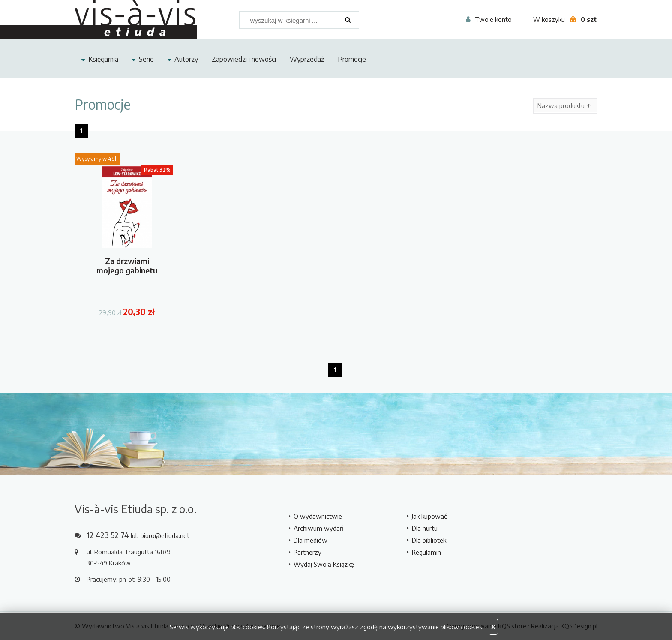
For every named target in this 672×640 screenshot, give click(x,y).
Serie (146, 59)
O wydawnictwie (318, 516)
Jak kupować (429, 516)
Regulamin (426, 552)
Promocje (352, 59)
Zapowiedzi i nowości (244, 59)
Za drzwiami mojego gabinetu (127, 266)
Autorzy (186, 59)
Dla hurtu (425, 528)
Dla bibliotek (429, 540)
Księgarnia (103, 59)
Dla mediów (310, 540)
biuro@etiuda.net (165, 535)
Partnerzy (307, 552)
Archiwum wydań (319, 528)
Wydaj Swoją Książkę (324, 564)
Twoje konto (493, 19)
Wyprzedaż (307, 59)
